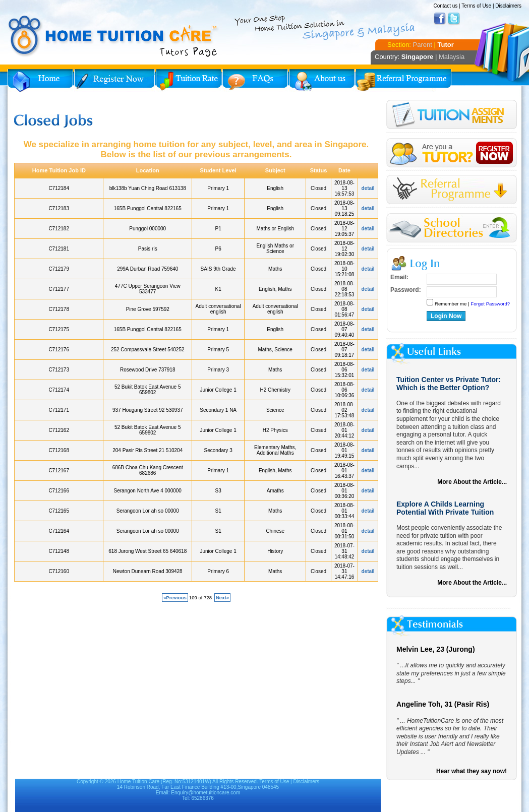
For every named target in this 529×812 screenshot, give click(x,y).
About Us (322, 81)
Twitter (454, 19)
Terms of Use (476, 6)
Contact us (445, 6)
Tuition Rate (189, 81)
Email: (399, 277)
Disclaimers (508, 6)
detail (368, 188)
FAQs (255, 81)
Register (452, 153)
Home (40, 81)
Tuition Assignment (452, 116)
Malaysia (452, 57)
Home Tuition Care (138, 782)
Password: (406, 290)
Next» (222, 598)
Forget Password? (490, 304)
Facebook (440, 19)
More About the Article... (472, 482)
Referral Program (403, 81)
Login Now (446, 316)
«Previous (175, 598)
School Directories (452, 228)
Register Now (114, 81)
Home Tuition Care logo (113, 36)
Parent (423, 45)
